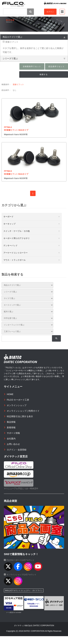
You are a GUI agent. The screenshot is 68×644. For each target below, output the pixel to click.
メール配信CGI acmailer (14, 612)
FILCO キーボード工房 (18, 400)
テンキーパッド (10, 246)
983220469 (34, 606)
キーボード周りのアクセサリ (17, 238)
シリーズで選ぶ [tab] (34, 58)
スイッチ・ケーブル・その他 (17, 231)
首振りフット (10, 42)
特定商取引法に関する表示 (20, 416)
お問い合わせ (13, 444)
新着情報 (11, 427)
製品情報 (11, 422)
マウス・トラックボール (15, 260)
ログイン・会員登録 (17, 450)
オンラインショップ (17, 405)
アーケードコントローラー (16, 253)
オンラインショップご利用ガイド (23, 411)
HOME (10, 394)
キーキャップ (9, 224)
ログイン (50, 12)
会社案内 (11, 439)
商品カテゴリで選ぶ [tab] (34, 37)
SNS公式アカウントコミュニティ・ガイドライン (24, 590)
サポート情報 (13, 433)
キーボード (8, 217)
